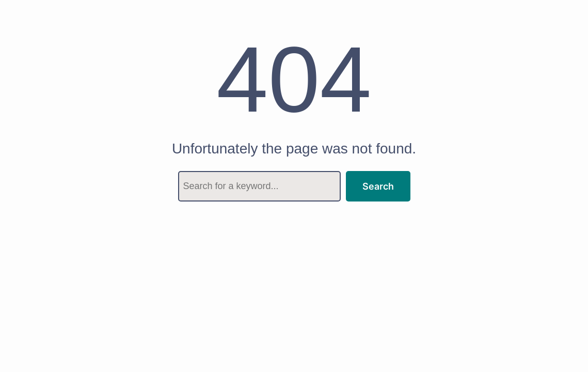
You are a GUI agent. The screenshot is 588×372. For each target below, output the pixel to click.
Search (378, 186)
